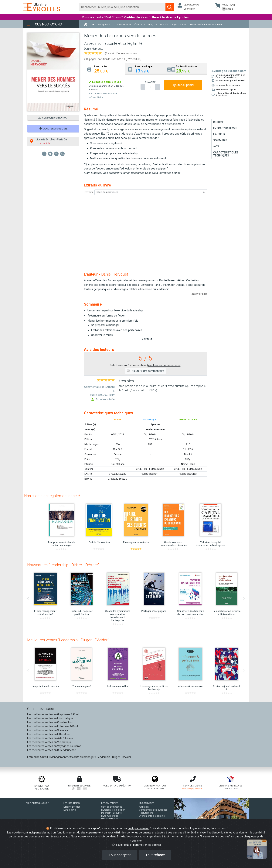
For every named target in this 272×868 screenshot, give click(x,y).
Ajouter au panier (183, 85)
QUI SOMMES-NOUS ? (37, 803)
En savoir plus (199, 294)
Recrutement (146, 813)
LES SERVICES (147, 803)
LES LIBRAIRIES (72, 803)
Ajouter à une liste (53, 129)
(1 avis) (109, 53)
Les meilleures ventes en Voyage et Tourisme (54, 746)
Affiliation (144, 807)
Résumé (218, 122)
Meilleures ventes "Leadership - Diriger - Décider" (68, 640)
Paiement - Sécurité (111, 813)
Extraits (88, 192)
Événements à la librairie (152, 816)
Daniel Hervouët (93, 49)
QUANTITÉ (150, 82)
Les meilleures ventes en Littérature (49, 734)
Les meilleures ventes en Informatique (50, 718)
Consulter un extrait (53, 118)
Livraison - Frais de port (113, 810)
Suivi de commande (112, 807)
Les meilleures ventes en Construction (50, 722)
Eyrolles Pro (70, 810)
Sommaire (220, 140)
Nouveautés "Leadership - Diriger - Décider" (63, 565)
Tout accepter (120, 855)
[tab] (105, 69)
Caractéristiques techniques (226, 154)
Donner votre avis (127, 53)
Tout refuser (155, 855)
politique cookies (138, 828)
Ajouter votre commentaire (146, 371)
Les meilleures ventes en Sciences (48, 730)
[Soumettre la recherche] (170, 7)
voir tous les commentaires (164, 365)
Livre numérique (110, 816)
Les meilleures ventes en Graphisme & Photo (54, 714)
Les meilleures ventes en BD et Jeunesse (52, 750)
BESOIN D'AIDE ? (110, 803)
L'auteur (219, 134)
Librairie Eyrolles (72, 807)
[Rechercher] (122, 7)
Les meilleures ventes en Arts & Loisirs (50, 738)
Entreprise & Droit (38, 757)
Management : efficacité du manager (72, 757)
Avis (216, 146)
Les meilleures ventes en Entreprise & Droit (53, 726)
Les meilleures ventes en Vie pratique (49, 742)
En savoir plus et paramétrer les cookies (137, 845)
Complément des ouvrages (153, 810)
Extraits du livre (225, 128)
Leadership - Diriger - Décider (114, 757)
